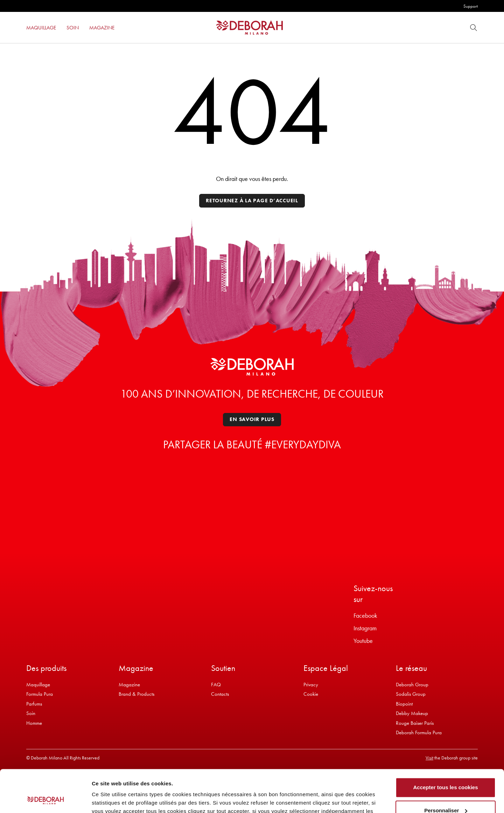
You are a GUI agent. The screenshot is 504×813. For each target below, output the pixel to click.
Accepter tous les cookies (445, 748)
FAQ (216, 685)
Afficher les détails (115, 799)
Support (471, 6)
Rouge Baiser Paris (415, 723)
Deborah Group (412, 685)
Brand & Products (136, 694)
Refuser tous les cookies (446, 794)
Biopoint (404, 704)
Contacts (220, 694)
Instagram (365, 628)
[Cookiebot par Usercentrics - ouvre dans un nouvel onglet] (45, 799)
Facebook (365, 615)
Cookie (311, 694)
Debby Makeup (412, 713)
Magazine (129, 685)
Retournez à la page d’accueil (252, 201)
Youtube (363, 641)
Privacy (311, 685)
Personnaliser (446, 770)
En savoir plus (252, 419)
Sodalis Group (411, 694)
